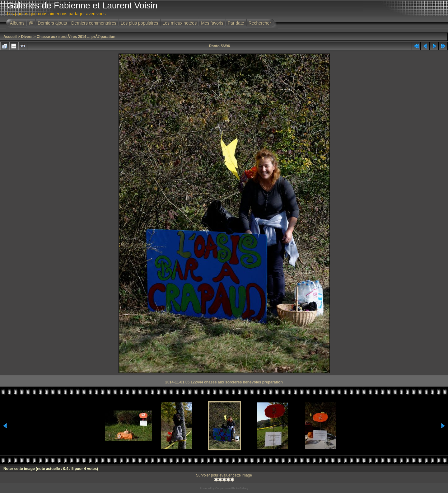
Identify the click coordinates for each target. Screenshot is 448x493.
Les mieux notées (180, 23)
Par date (236, 23)
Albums (17, 23)
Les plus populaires (140, 23)
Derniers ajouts (52, 23)
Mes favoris (212, 23)
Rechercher (260, 23)
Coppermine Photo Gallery (232, 488)
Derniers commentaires (94, 23)
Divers (27, 37)
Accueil (10, 37)
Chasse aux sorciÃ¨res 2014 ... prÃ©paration (76, 37)
